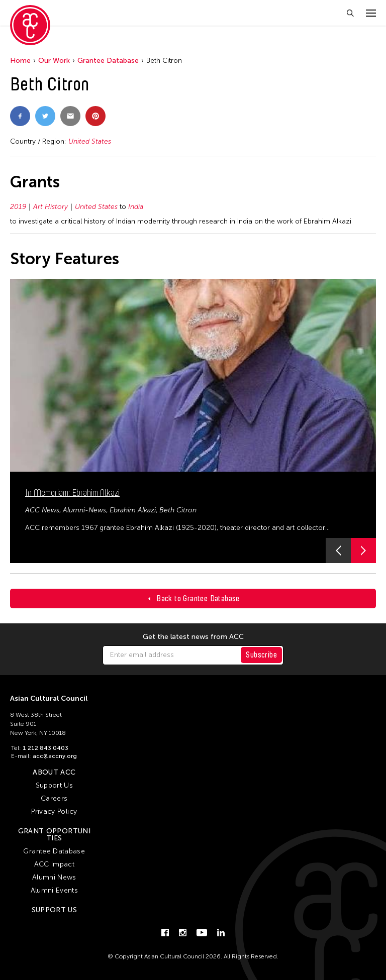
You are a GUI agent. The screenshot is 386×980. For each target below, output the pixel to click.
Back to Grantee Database (198, 598)
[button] (338, 551)
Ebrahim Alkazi (133, 510)
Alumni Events (55, 890)
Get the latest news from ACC (193, 637)
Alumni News (54, 877)
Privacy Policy (54, 811)
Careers (54, 798)
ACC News (42, 510)
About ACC (54, 772)
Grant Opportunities (54, 835)
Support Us (55, 785)
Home (20, 61)
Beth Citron (178, 510)
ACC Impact (55, 864)
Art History (51, 207)
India (136, 207)
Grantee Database (108, 61)
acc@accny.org (55, 756)
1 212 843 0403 (45, 748)
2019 (18, 207)
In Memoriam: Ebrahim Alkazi (72, 493)
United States (90, 141)
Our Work (54, 61)
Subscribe (261, 655)
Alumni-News (84, 510)
